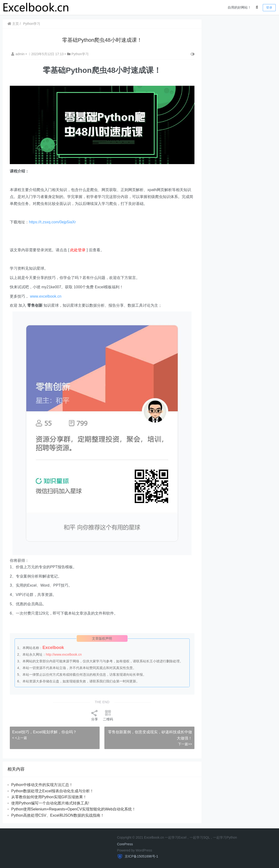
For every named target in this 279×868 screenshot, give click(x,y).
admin (18, 54)
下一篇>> (185, 744)
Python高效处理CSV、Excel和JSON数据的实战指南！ (58, 815)
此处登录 (78, 250)
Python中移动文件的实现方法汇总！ (42, 785)
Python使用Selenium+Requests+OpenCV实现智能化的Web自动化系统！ (73, 809)
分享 (95, 715)
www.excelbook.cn (46, 296)
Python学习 (32, 24)
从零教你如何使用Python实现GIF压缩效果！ (49, 797)
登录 (269, 8)
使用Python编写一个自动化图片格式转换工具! (50, 803)
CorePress (125, 844)
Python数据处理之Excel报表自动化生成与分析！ (52, 791)
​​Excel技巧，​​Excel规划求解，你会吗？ (45, 732)
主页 (13, 24)
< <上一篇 (20, 738)
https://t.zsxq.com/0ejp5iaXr (52, 222)
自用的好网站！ (239, 7)
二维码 (108, 715)
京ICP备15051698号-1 (141, 856)
